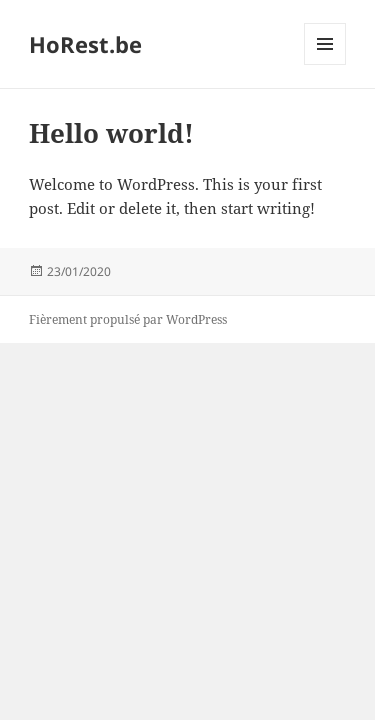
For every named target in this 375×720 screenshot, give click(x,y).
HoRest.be (85, 44)
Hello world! (111, 133)
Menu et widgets (325, 64)
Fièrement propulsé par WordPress (128, 319)
